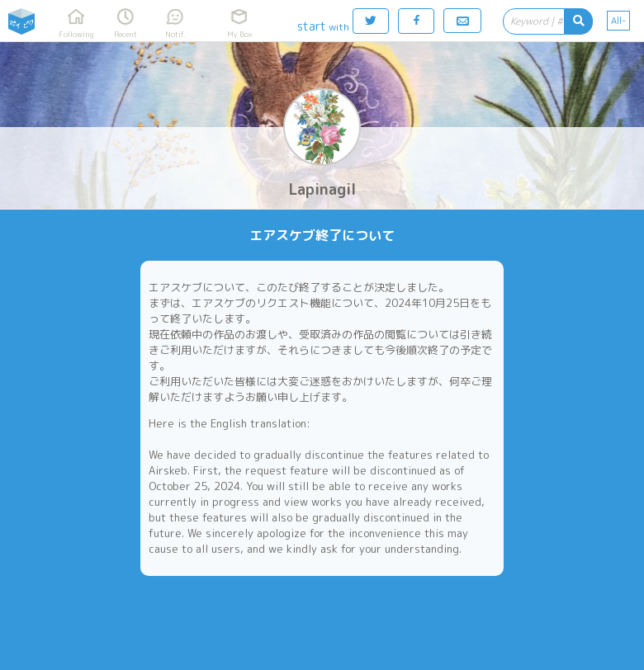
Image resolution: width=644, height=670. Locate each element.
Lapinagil (322, 189)
